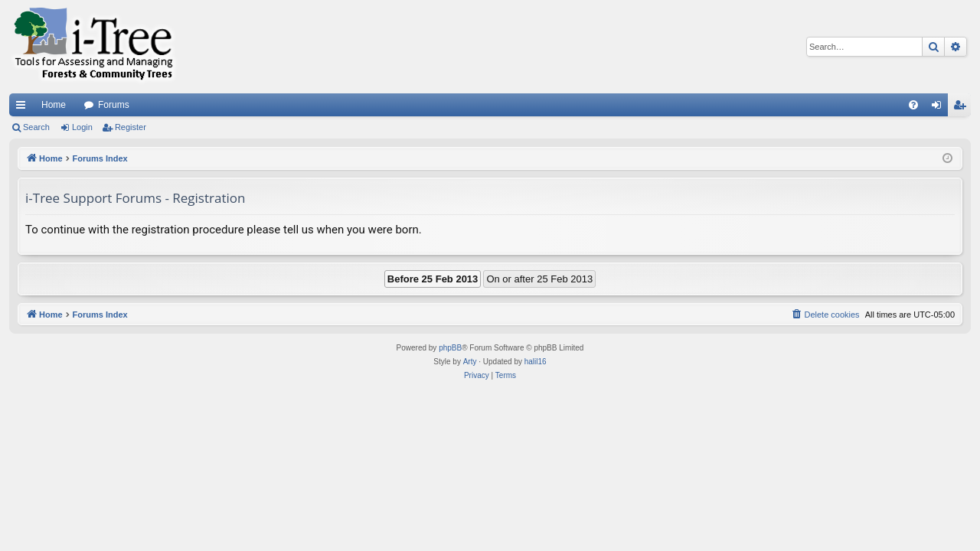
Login (82, 127)
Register (131, 127)
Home (54, 105)
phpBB (450, 348)
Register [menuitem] (963, 108)
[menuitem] (913, 105)
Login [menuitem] (940, 108)
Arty (470, 362)
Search (36, 127)
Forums (114, 105)
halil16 (536, 362)
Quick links (24, 108)
